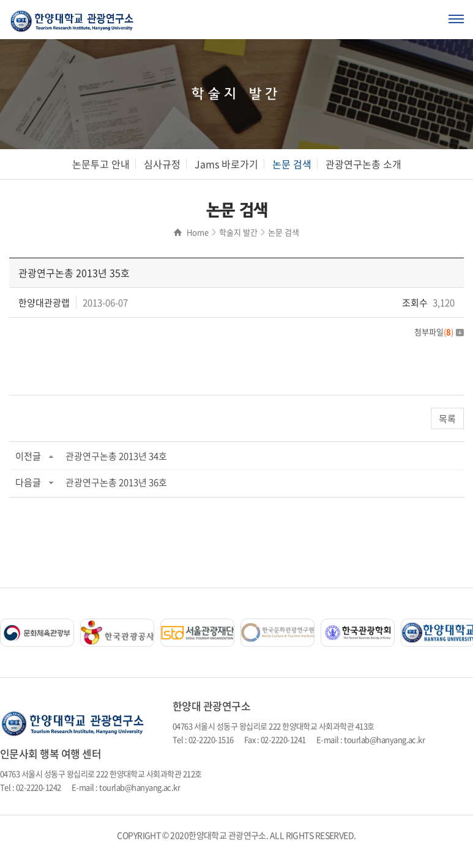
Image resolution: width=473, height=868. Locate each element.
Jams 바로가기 (226, 164)
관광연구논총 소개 (363, 164)
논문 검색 (292, 164)
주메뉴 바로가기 (0, 0)
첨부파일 (439, 332)
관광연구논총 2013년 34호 (116, 456)
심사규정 (162, 164)
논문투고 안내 (101, 164)
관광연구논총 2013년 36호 (116, 482)
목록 (447, 419)
